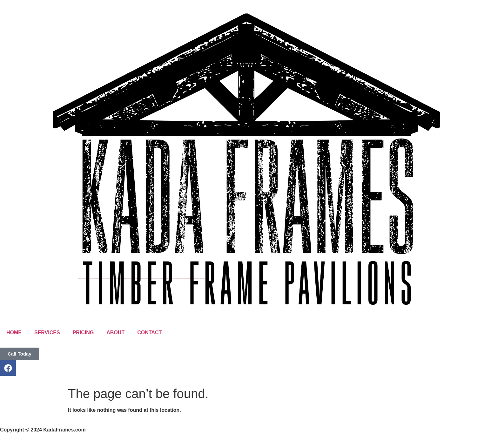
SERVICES (47, 333)
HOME (14, 333)
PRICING (83, 333)
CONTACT (149, 333)
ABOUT (115, 333)
